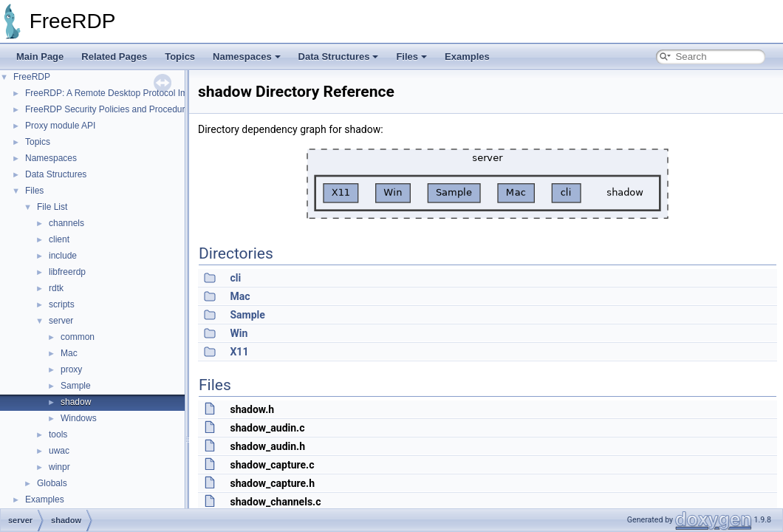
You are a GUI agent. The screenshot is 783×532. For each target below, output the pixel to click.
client (59, 239)
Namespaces (247, 57)
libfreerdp (67, 272)
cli (235, 278)
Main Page (40, 57)
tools (58, 434)
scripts (62, 304)
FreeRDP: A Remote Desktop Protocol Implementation (132, 93)
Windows (79, 418)
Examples (467, 57)
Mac (69, 353)
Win (239, 333)
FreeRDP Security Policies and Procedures (110, 109)
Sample (76, 386)
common (78, 337)
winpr (59, 467)
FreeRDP (32, 77)
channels (66, 223)
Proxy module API (60, 126)
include (63, 256)
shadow (76, 402)
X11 (239, 352)
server (61, 321)
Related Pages (114, 57)
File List (52, 207)
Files (411, 57)
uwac (59, 451)
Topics (180, 57)
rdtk (56, 288)
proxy (71, 369)
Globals (52, 483)
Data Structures (339, 57)
